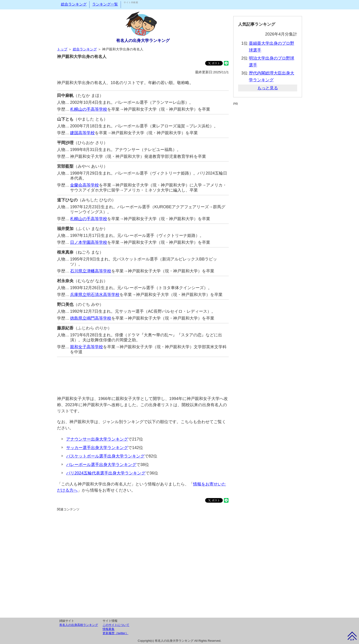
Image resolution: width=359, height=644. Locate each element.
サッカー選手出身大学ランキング (97, 448)
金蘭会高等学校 (84, 185)
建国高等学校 (82, 133)
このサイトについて (116, 625)
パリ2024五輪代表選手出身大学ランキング (106, 473)
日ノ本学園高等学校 (89, 242)
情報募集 (109, 629)
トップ (62, 49)
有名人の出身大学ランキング (143, 41)
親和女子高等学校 (87, 347)
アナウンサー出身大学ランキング (97, 439)
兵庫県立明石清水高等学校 (95, 295)
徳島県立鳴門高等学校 (91, 318)
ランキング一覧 (105, 4)
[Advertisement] (143, 374)
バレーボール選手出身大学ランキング (101, 465)
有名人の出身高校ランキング (79, 625)
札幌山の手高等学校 (89, 109)
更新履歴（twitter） (116, 633)
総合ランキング (74, 4)
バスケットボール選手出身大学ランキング (105, 456)
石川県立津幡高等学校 (91, 271)
